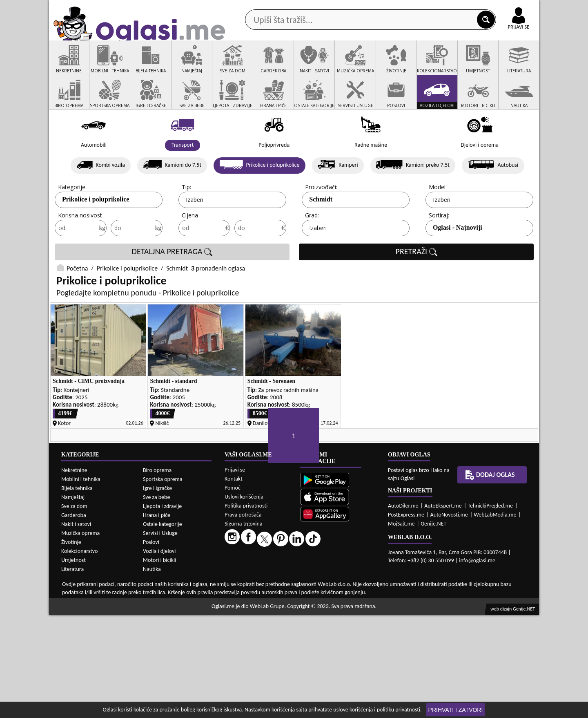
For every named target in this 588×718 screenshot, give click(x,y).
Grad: (312, 247)
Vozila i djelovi (159, 654)
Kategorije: (72, 218)
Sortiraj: (439, 247)
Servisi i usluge (388, 65)
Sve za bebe (156, 600)
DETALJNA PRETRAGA (172, 283)
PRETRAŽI (416, 283)
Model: (438, 218)
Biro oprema (157, 573)
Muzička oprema (80, 636)
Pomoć (233, 591)
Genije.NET (433, 627)
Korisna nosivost (80, 247)
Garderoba (74, 618)
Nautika (152, 672)
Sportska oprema (163, 582)
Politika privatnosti (246, 609)
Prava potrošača (243, 618)
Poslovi (151, 645)
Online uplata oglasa (502, 8)
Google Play (249, 8)
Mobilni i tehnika (81, 582)
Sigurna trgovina (244, 627)
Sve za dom (74, 609)
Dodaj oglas (514, 65)
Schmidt (321, 231)
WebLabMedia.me (495, 618)
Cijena (190, 247)
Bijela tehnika (77, 591)
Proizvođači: (321, 218)
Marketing (400, 8)
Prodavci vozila (237, 65)
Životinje (71, 645)
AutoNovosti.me (449, 618)
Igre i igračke (157, 591)
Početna (77, 300)
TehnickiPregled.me (490, 609)
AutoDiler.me (403, 609)
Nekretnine (74, 573)
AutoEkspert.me (443, 609)
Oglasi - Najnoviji (458, 259)
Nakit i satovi (76, 627)
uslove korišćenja (353, 710)
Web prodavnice (171, 65)
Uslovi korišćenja (244, 600)
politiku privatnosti (399, 710)
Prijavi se (235, 573)
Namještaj (73, 600)
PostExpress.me (406, 618)
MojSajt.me (401, 627)
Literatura (72, 672)
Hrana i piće (157, 618)
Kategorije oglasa (102, 65)
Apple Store (301, 8)
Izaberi (195, 231)
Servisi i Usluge (160, 636)
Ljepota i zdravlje (162, 609)
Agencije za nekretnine (313, 65)
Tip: (186, 218)
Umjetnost (73, 663)
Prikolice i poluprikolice (96, 231)
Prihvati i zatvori (456, 710)
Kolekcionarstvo (79, 654)
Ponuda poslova (453, 65)
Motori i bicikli (159, 663)
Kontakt (444, 8)
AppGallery (352, 8)
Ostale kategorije (163, 627)
